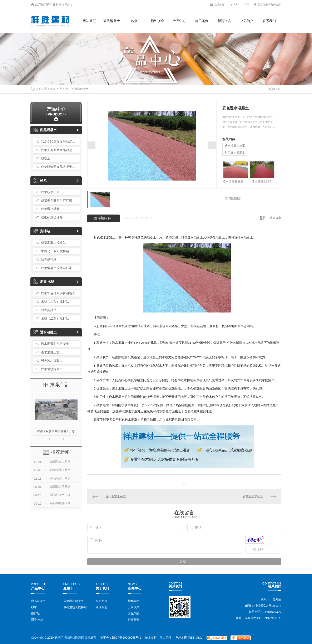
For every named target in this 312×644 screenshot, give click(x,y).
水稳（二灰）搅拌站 (55, 251)
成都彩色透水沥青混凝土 (58, 293)
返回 (274, 89)
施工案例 (202, 21)
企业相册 (101, 607)
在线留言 (217, 5)
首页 (53, 89)
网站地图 (182, 638)
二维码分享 (274, 218)
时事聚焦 (134, 620)
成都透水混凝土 (52, 369)
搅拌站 (42, 231)
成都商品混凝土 (74, 601)
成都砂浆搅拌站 (52, 217)
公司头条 (134, 607)
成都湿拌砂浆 (50, 209)
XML (247, 5)
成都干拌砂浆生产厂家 (56, 200)
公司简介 (247, 21)
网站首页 (89, 21)
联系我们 (269, 21)
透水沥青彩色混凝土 (55, 344)
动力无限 (165, 638)
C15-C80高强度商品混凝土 (59, 141)
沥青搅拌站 (49, 259)
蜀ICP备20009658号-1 (127, 638)
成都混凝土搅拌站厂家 (56, 268)
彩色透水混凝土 (52, 360)
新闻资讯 (224, 21)
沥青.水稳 (157, 21)
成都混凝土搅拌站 (53, 243)
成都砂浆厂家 (50, 192)
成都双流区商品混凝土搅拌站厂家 (59, 167)
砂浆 (134, 21)
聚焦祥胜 (134, 601)
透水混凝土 (81, 89)
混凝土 (46, 158)
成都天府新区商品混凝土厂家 (59, 150)
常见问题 (134, 613)
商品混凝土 (112, 21)
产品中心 (179, 21)
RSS (234, 5)
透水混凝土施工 (52, 352)
